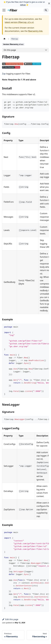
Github (23, 5)
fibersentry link (35, 31)
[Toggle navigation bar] (4, 10)
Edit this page (10, 619)
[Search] (46, 10)
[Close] (49, 3)
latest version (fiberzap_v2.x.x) (19, 22)
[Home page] (4, 39)
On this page (10, 50)
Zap (4, 74)
